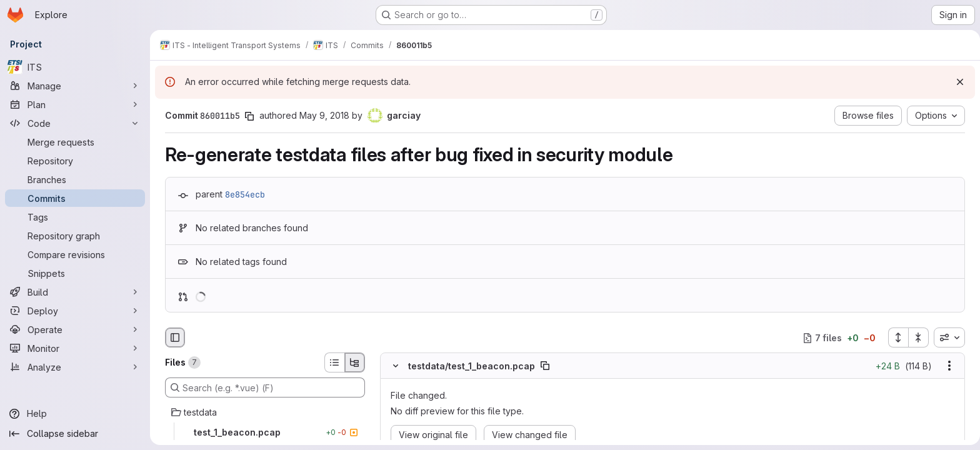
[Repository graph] (75, 236)
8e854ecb (242, 194)
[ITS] (75, 67)
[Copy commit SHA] (247, 116)
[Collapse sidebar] (75, 434)
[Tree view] (352, 362)
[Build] (75, 292)
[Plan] (75, 104)
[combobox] (947, 337)
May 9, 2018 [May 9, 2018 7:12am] (322, 115)
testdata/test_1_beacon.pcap (469, 366)
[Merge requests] (75, 142)
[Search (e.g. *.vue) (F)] (262, 387)
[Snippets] (75, 273)
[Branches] (75, 179)
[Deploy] (75, 311)
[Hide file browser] (172, 337)
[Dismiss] (955, 82)
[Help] (75, 414)
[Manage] (75, 86)
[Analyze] (75, 367)
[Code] (75, 123)
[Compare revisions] (75, 254)
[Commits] (75, 198)
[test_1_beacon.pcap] (262, 432)
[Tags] (75, 217)
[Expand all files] (896, 337)
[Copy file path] (542, 366)
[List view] (332, 362)
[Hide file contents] (393, 366)
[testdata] (262, 412)
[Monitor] (75, 348)
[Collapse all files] (916, 337)
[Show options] (947, 366)
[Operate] (75, 329)
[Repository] (75, 161)
